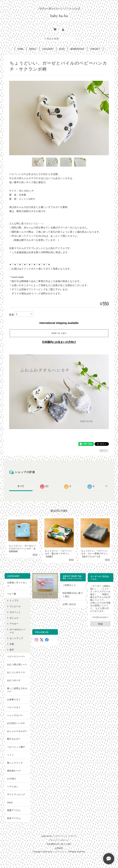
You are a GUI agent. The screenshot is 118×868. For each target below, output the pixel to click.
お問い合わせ (69, 604)
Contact (95, 49)
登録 (100, 624)
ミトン (10, 755)
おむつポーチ (14, 680)
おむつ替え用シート (17, 664)
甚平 (12, 650)
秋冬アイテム (14, 818)
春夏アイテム (14, 810)
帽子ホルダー (14, 739)
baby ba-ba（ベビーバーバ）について (59, 836)
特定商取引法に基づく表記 (73, 595)
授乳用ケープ (14, 771)
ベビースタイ (14, 707)
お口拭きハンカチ (16, 723)
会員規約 (59, 848)
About (33, 49)
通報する (104, 451)
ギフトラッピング (16, 794)
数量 (12, 315)
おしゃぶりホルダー (17, 731)
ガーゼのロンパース (17, 631)
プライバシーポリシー (59, 840)
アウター (14, 624)
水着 (12, 644)
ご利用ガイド (69, 585)
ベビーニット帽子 (16, 747)
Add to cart (59, 333)
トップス (14, 600)
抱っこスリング (15, 763)
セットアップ (16, 638)
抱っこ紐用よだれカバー (17, 690)
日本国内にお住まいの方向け (59, 342)
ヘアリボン (13, 787)
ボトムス (14, 618)
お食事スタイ (14, 699)
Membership (77, 49)
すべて (21, 486)
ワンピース (15, 606)
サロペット (15, 612)
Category (48, 49)
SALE (10, 802)
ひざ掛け (12, 779)
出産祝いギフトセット (17, 584)
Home (21, 49)
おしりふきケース (16, 672)
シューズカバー (15, 715)
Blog (62, 49)
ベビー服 (12, 594)
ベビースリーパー (16, 656)
